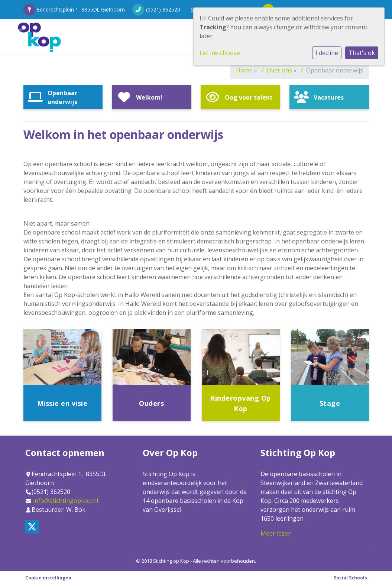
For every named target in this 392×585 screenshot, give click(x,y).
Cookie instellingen (48, 578)
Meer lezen (276, 533)
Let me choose (220, 53)
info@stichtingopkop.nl (66, 501)
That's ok (362, 53)
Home (244, 70)
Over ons (279, 70)
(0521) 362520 (163, 9)
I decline (327, 53)
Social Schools (350, 578)
